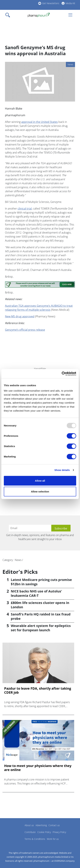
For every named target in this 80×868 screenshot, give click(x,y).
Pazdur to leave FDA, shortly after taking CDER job (38, 690)
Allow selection (40, 492)
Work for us (53, 839)
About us (29, 825)
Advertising (41, 825)
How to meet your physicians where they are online (38, 768)
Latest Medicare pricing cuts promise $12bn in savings (41, 582)
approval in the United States (40, 122)
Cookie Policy (44, 832)
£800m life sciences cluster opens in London (40, 605)
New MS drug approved (20, 316)
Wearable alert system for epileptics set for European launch (41, 628)
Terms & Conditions (35, 839)
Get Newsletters (51, 3)
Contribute (30, 832)
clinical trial (25, 209)
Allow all (40, 481)
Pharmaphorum (12, 830)
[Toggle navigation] (9, 15)
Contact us (54, 825)
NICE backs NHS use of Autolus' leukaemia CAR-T (36, 593)
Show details (62, 470)
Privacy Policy (59, 832)
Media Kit (70, 3)
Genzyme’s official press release (25, 330)
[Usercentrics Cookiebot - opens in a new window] (62, 374)
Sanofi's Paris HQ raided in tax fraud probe (41, 616)
